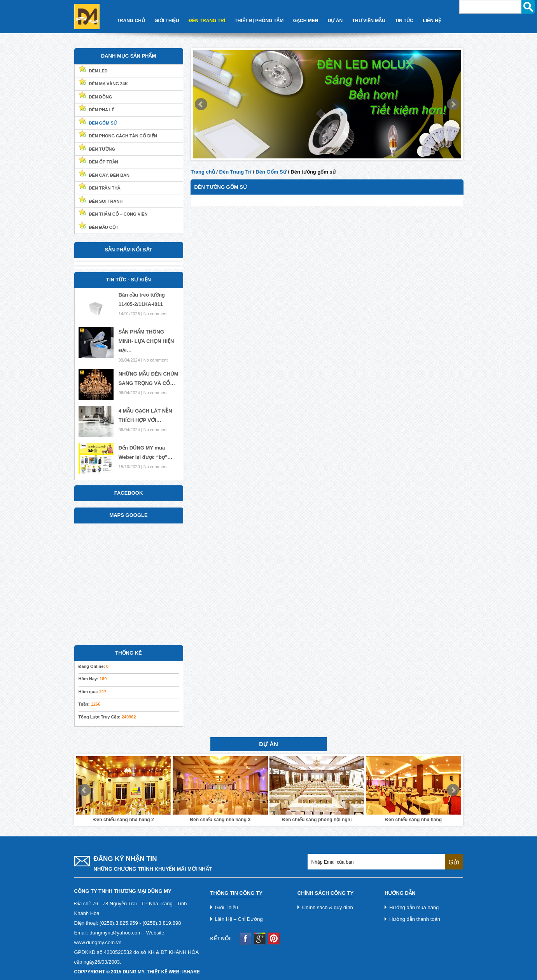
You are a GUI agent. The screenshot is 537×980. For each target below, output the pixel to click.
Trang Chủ (131, 21)
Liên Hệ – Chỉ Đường (239, 919)
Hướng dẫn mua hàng (414, 907)
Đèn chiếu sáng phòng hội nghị (317, 820)
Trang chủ (203, 172)
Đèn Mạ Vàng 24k (109, 84)
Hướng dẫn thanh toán (415, 919)
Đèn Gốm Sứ (271, 172)
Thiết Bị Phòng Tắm (259, 21)
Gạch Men (306, 21)
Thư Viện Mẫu (369, 21)
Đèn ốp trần (104, 162)
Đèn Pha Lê (102, 110)
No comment (156, 314)
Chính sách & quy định (328, 907)
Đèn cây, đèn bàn (109, 175)
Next (453, 104)
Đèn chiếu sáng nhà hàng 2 (124, 820)
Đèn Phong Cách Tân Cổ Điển (123, 136)
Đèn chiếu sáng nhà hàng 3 (220, 820)
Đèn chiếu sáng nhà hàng (413, 820)
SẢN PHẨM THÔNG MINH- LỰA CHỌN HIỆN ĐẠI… (146, 341)
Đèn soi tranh (106, 201)
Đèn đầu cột (104, 227)
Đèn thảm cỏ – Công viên (118, 214)
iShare (191, 972)
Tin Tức (404, 21)
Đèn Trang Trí (207, 21)
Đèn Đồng (101, 97)
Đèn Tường (102, 149)
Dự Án (335, 21)
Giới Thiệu (167, 21)
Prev (201, 104)
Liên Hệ (432, 21)
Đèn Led (98, 71)
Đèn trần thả (105, 188)
